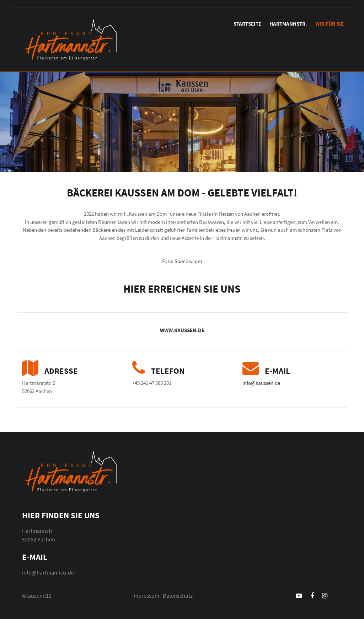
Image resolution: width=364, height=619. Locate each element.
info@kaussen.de (261, 383)
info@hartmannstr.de (48, 572)
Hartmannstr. (288, 24)
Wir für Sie (330, 24)
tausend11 (39, 596)
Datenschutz (178, 596)
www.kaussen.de (182, 330)
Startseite (247, 24)
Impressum (146, 596)
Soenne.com (188, 261)
